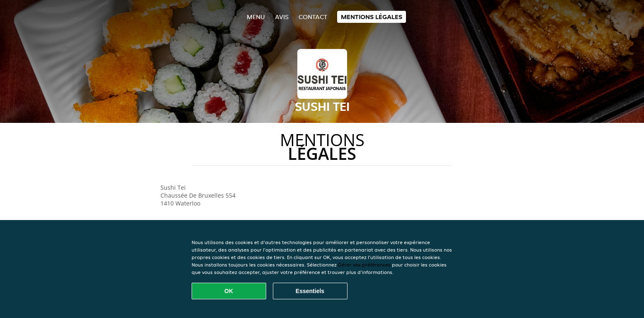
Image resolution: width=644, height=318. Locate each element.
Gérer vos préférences (364, 265)
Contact (313, 17)
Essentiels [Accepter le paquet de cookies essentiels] (310, 291)
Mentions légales (372, 17)
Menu (256, 17)
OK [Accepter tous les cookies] (229, 291)
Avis (282, 17)
